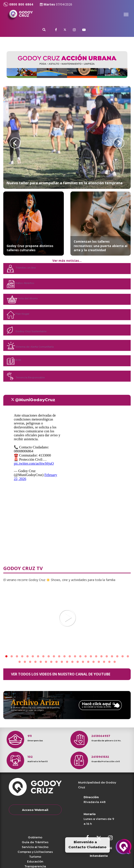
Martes (56, 4)
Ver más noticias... (67, 261)
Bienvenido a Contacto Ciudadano (87, 845)
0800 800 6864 (18, 4)
